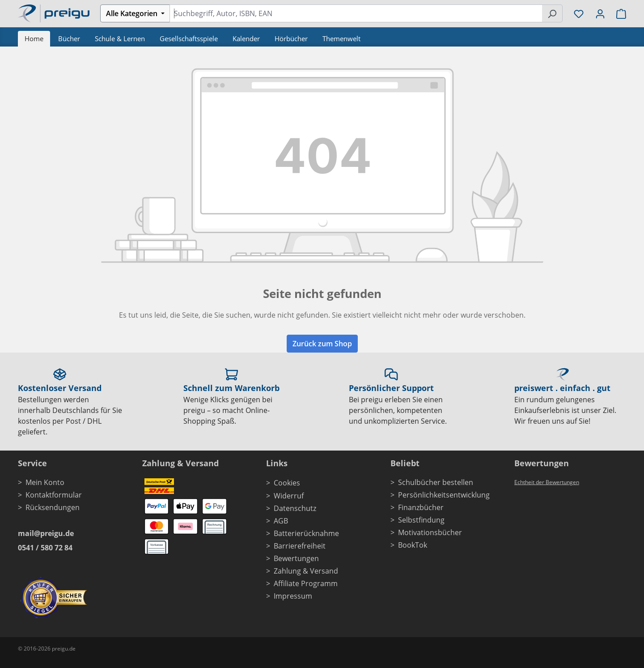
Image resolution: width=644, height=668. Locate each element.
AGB (281, 521)
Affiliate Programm (306, 583)
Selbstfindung (421, 520)
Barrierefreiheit (300, 546)
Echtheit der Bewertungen (547, 482)
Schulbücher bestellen (436, 482)
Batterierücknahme (306, 533)
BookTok (413, 545)
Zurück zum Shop (322, 344)
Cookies (287, 483)
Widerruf (289, 496)
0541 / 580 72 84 (45, 548)
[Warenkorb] (619, 13)
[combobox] (356, 13)
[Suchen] (552, 13)
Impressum (293, 596)
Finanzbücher (421, 507)
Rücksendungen (53, 507)
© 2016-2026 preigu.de (47, 649)
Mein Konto (45, 482)
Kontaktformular (54, 495)
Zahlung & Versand (306, 571)
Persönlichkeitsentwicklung (444, 495)
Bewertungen (296, 558)
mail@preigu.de (46, 533)
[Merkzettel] (579, 13)
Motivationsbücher (430, 532)
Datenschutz (295, 508)
